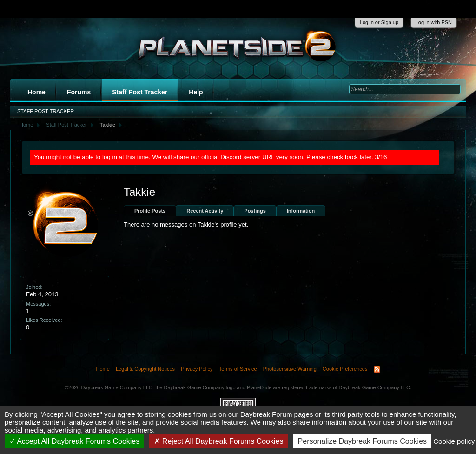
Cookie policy (454, 441)
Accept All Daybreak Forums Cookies (75, 441)
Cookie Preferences (345, 369)
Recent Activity (205, 211)
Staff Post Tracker (140, 92)
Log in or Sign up (379, 22)
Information (301, 211)
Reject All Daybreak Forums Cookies (218, 441)
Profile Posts (150, 211)
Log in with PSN (434, 22)
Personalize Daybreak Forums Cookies (362, 441)
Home (36, 92)
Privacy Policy (197, 369)
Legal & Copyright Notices (145, 369)
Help (196, 92)
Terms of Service (238, 369)
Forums (79, 92)
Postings (255, 211)
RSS (377, 369)
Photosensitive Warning (290, 369)
